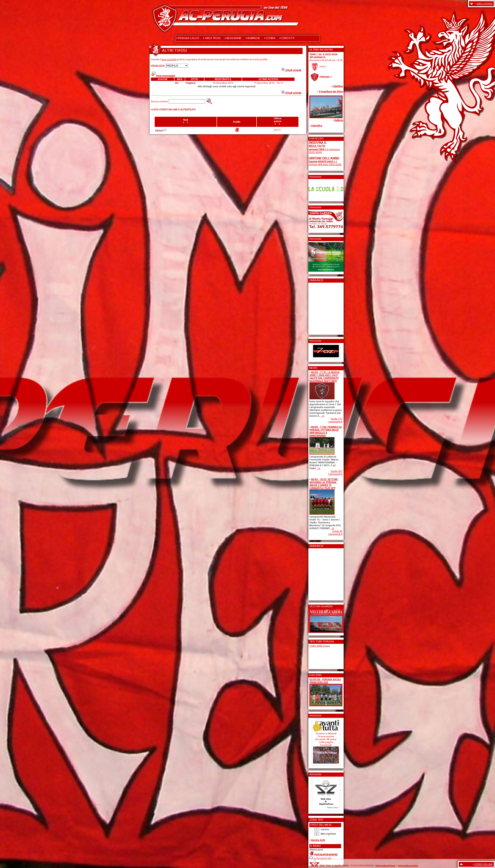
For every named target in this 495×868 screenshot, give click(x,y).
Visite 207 (336, 471)
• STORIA (270, 38)
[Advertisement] (321, 307)
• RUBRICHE (253, 38)
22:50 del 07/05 (322, 859)
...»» (322, 416)
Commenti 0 (335, 422)
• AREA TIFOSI (212, 38)
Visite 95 (337, 531)
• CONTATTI (287, 38)
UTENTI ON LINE (484, 864)
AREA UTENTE (485, 4)
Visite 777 (336, 419)
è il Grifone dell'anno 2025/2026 (325, 163)
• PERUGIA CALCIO (188, 38)
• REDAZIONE (233, 38)
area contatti (169, 59)
